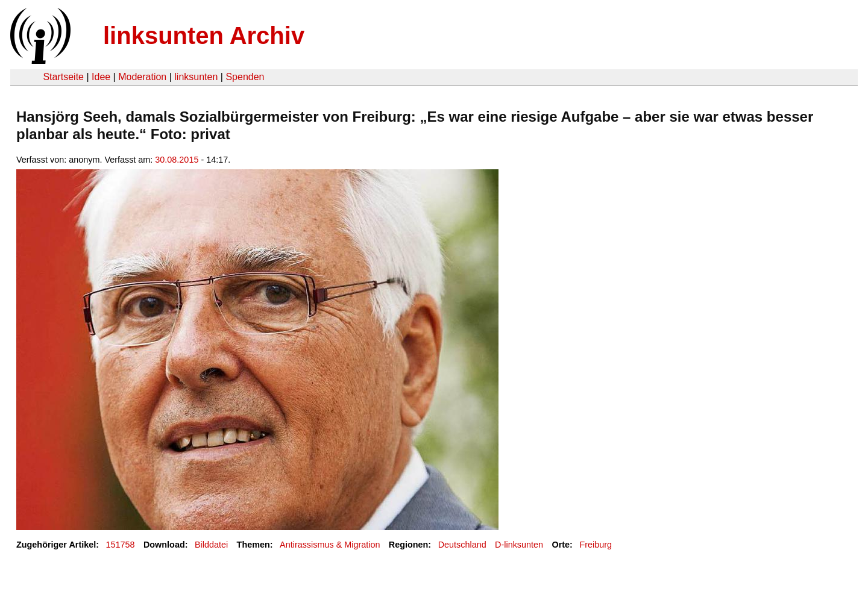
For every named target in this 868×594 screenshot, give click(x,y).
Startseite (63, 77)
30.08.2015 (177, 160)
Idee (101, 77)
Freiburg (596, 545)
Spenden (245, 77)
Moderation (142, 77)
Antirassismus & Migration (330, 545)
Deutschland (462, 545)
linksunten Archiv (204, 36)
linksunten (196, 77)
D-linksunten (519, 545)
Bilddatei (211, 545)
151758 (121, 545)
